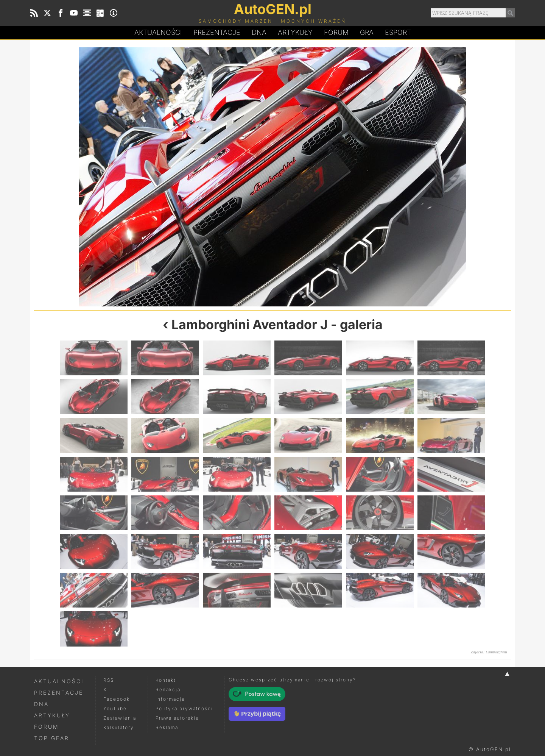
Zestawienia (120, 718)
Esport (398, 32)
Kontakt (166, 680)
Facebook (117, 699)
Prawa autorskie (177, 718)
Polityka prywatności (184, 708)
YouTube (115, 708)
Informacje (170, 699)
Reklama (167, 727)
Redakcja (168, 690)
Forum (336, 32)
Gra (367, 32)
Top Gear (52, 738)
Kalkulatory (119, 727)
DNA (41, 704)
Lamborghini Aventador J (250, 324)
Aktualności (158, 32)
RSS (109, 680)
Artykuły (295, 32)
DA (259, 33)
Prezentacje (217, 32)
